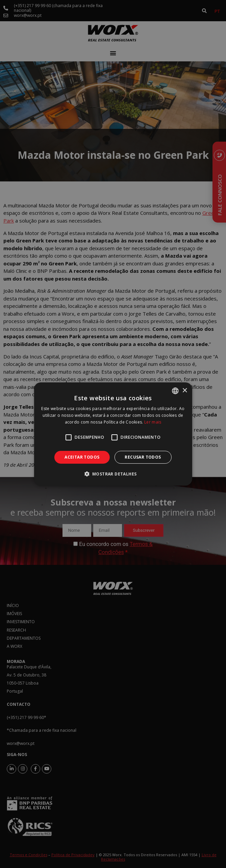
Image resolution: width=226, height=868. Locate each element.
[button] (113, 474)
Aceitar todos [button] (82, 457)
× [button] (185, 390)
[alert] (113, 434)
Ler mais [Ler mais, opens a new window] (153, 422)
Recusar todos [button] (143, 457)
